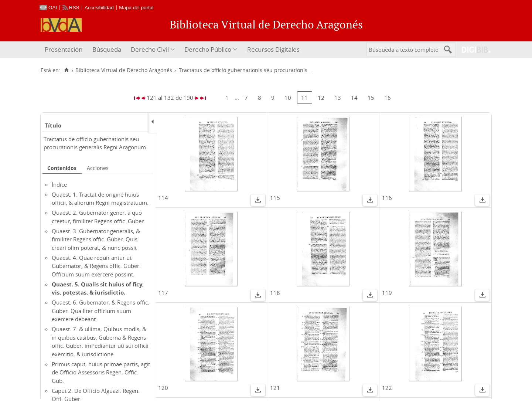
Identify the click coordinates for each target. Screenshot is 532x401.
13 (338, 98)
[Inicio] (66, 70)
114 (163, 198)
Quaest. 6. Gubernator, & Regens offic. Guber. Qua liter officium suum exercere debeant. (100, 311)
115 (275, 198)
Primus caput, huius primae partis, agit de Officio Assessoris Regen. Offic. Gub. (101, 372)
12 (321, 98)
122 (387, 388)
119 (387, 293)
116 (387, 198)
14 (354, 98)
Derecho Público (208, 49)
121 (275, 388)
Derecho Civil (150, 49)
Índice (59, 184)
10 (288, 98)
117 (163, 293)
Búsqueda (107, 49)
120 (163, 388)
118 (275, 293)
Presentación (64, 49)
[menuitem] (64, 50)
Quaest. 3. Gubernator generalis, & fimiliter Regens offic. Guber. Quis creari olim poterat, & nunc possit (96, 239)
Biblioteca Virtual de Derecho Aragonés (124, 70)
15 (371, 98)
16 (388, 98)
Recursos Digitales (273, 49)
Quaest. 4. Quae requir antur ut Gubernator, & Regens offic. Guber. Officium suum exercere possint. (96, 266)
